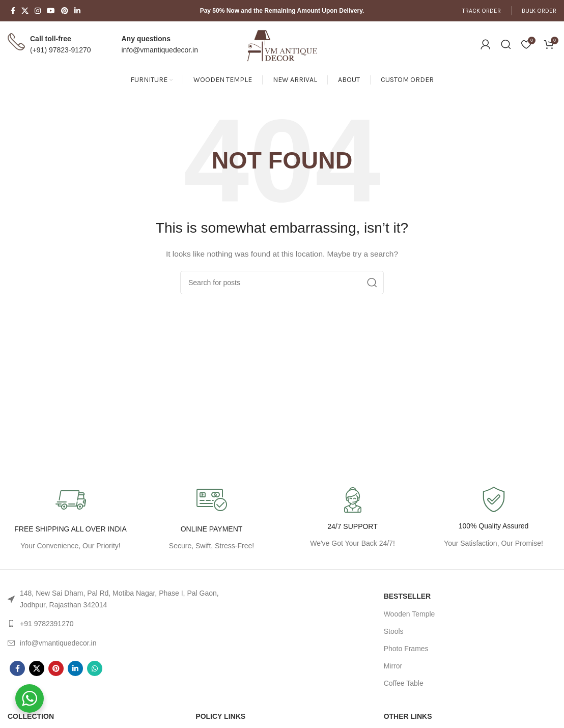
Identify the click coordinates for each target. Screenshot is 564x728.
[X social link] (25, 11)
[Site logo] (282, 44)
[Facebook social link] (13, 11)
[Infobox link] (493, 518)
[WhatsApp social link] (95, 668)
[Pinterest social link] (65, 11)
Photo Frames (406, 649)
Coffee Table (404, 683)
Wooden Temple (410, 614)
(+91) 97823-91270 (61, 50)
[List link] (118, 599)
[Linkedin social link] (77, 11)
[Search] (506, 44)
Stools (394, 631)
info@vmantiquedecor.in (160, 50)
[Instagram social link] (38, 11)
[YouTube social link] (51, 11)
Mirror (393, 666)
